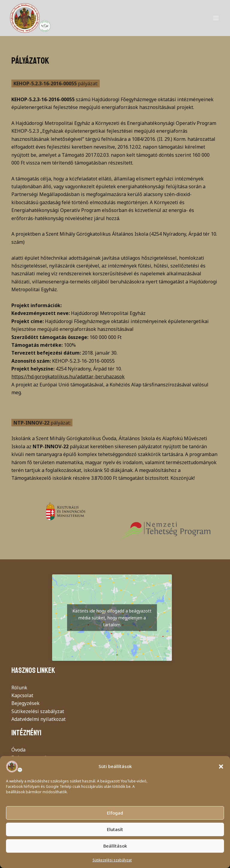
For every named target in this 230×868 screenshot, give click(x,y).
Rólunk (19, 688)
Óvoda (18, 750)
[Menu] (216, 18)
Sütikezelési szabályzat (112, 860)
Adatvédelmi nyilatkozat (38, 719)
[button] (221, 767)
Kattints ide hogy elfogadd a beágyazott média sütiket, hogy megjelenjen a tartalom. (112, 618)
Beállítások (115, 846)
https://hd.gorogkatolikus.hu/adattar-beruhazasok (68, 377)
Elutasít (115, 829)
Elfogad (115, 813)
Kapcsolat (22, 695)
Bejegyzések (25, 703)
